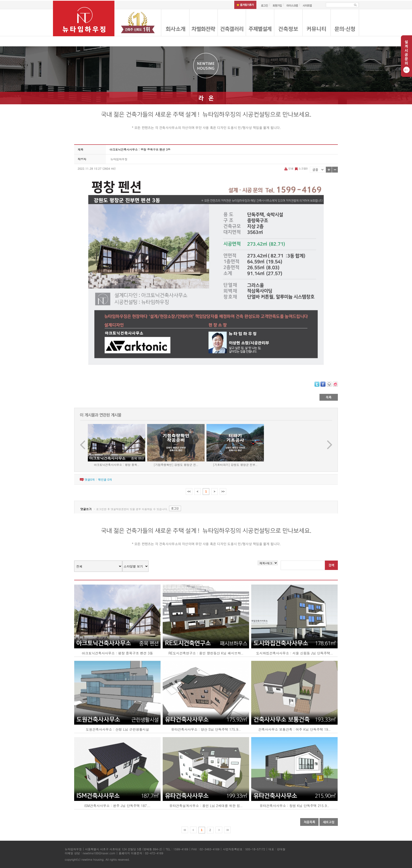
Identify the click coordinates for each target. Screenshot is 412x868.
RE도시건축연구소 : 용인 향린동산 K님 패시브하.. (206, 653)
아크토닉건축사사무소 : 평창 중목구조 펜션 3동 (117, 653)
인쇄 (289, 168)
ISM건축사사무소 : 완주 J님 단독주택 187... (117, 806)
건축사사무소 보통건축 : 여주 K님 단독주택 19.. (294, 729)
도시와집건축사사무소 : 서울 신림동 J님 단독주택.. (294, 653)
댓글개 (90, 479)
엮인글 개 (105, 479)
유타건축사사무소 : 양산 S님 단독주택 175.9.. (206, 729)
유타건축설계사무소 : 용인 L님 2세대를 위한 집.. (206, 806)
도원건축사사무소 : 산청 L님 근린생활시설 (117, 729)
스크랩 (301, 168)
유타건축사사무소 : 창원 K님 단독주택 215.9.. (295, 806)
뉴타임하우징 (119, 159)
